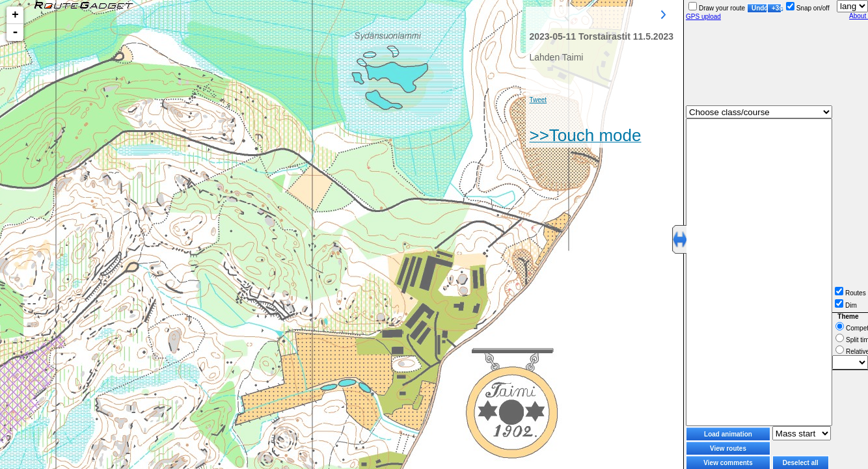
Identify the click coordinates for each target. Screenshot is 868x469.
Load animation (728, 434)
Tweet (538, 100)
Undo (759, 8)
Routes (850, 293)
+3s (777, 8)
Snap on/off (808, 8)
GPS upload (703, 17)
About (859, 16)
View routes (728, 449)
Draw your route (717, 8)
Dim (846, 305)
